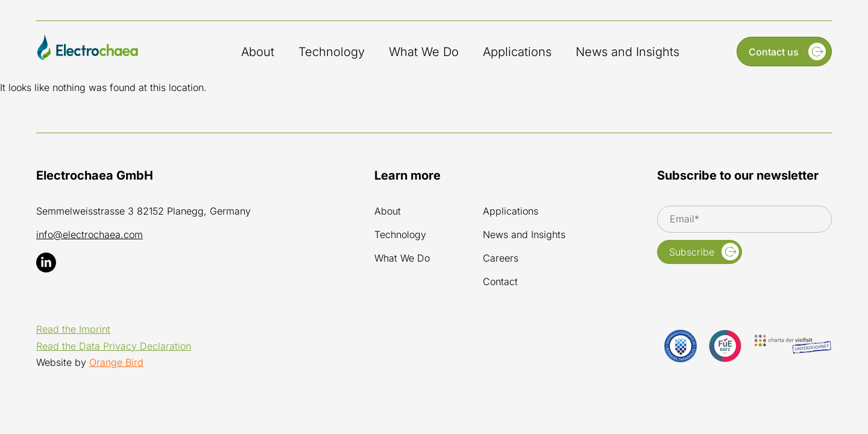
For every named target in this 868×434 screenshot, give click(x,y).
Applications (517, 52)
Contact (500, 282)
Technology (332, 52)
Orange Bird (116, 362)
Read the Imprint (73, 329)
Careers (501, 258)
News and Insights (627, 52)
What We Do (424, 52)
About (258, 52)
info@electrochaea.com (90, 234)
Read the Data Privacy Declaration (114, 346)
